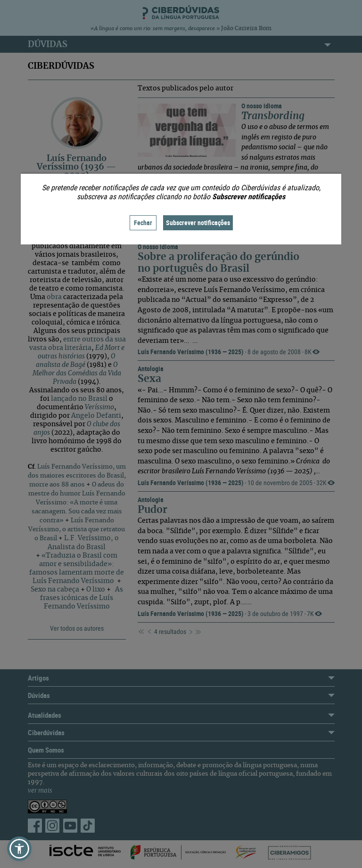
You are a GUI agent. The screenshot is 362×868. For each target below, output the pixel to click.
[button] (19, 849)
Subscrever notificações (198, 223)
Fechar (143, 223)
